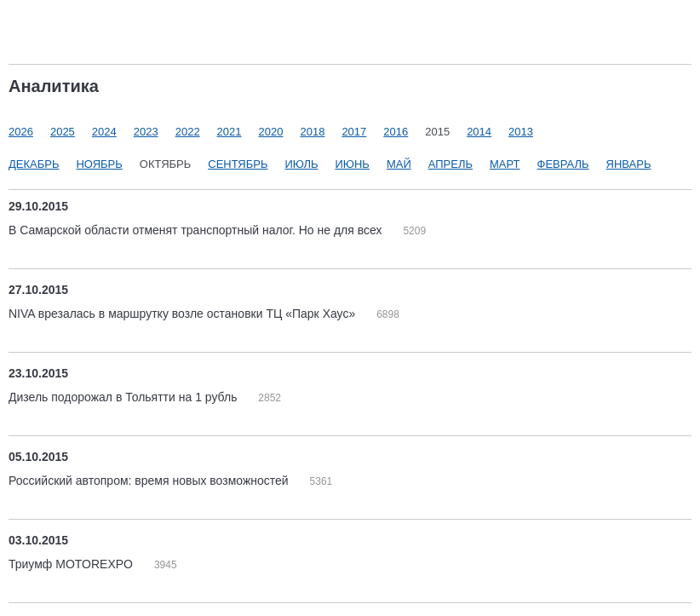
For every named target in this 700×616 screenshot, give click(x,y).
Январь (629, 164)
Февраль (563, 164)
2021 (230, 132)
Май (399, 164)
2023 (146, 132)
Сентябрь (238, 164)
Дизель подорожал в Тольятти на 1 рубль (124, 397)
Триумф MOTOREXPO (72, 564)
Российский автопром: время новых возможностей (150, 481)
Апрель (450, 164)
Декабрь (34, 164)
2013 (521, 132)
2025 (63, 132)
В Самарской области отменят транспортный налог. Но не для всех (197, 230)
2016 (396, 132)
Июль (302, 164)
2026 (21, 132)
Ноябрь (99, 164)
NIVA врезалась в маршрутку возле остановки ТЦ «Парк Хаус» (184, 314)
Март (505, 164)
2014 (479, 132)
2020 (271, 132)
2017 (354, 132)
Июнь (352, 164)
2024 (104, 132)
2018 (312, 132)
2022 (188, 132)
